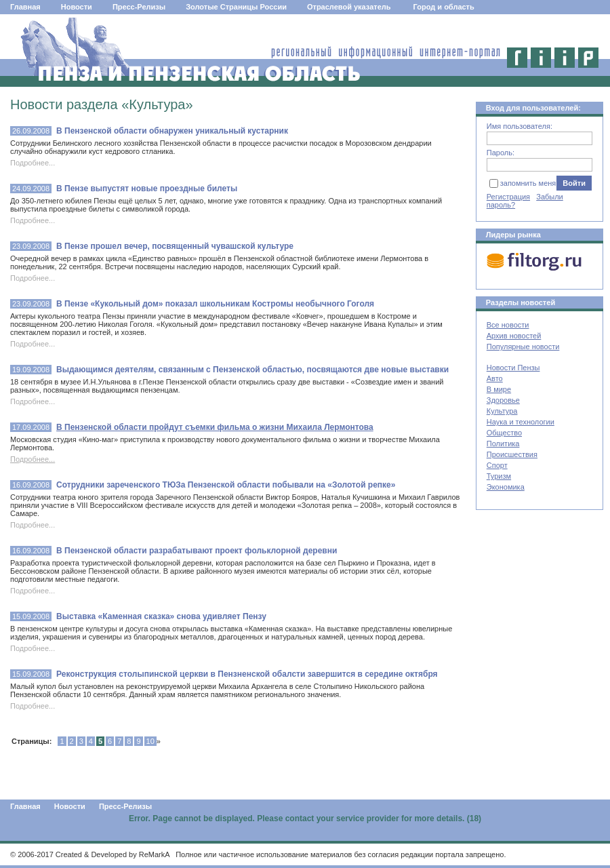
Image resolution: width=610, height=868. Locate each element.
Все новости (508, 325)
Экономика (506, 487)
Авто (495, 378)
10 (150, 741)
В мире (499, 389)
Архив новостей (514, 336)
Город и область (444, 7)
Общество (504, 433)
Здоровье (503, 400)
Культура (502, 411)
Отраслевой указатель (349, 7)
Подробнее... (33, 459)
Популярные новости (523, 347)
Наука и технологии (521, 422)
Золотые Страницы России (236, 7)
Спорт (497, 465)
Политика (503, 443)
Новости (77, 7)
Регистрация (508, 197)
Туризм (499, 476)
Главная (25, 7)
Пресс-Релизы (139, 7)
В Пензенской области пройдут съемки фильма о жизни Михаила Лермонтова (215, 427)
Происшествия (512, 454)
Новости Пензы (513, 368)
